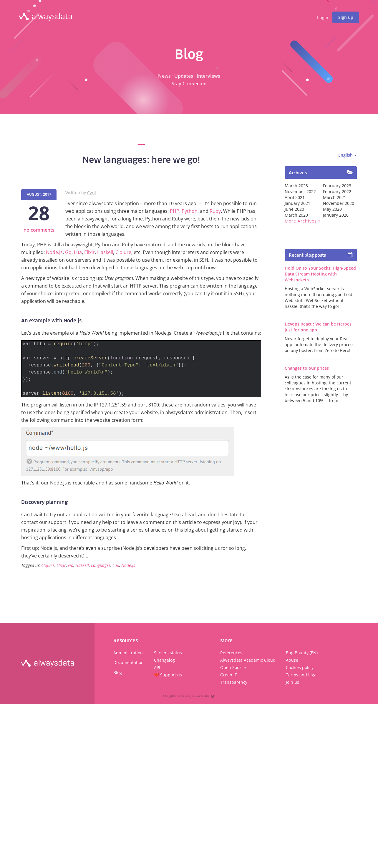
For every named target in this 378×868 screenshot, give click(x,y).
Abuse (292, 660)
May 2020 (332, 209)
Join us (292, 682)
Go (68, 252)
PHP (175, 211)
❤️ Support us (168, 675)
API (157, 667)
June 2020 (294, 209)
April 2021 (295, 197)
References (231, 653)
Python (190, 211)
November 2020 (339, 203)
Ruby (215, 211)
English (348, 155)
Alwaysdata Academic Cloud (248, 660)
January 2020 (336, 215)
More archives (301, 221)
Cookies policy (300, 667)
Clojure (123, 252)
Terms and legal (302, 675)
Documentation (129, 662)
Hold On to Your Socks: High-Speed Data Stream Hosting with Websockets (320, 274)
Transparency (234, 682)
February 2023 (337, 186)
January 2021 (297, 203)
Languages (101, 565)
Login (323, 18)
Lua (78, 252)
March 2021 (335, 197)
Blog (118, 672)
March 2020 (296, 215)
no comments (39, 230)
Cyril (92, 193)
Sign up (346, 17)
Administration (128, 653)
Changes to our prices (307, 368)
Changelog (164, 660)
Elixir (89, 252)
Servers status (168, 653)
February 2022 (337, 191)
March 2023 (296, 186)
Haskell (105, 252)
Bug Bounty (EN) (302, 653)
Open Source (233, 667)
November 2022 (300, 191)
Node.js (54, 252)
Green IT (229, 675)
